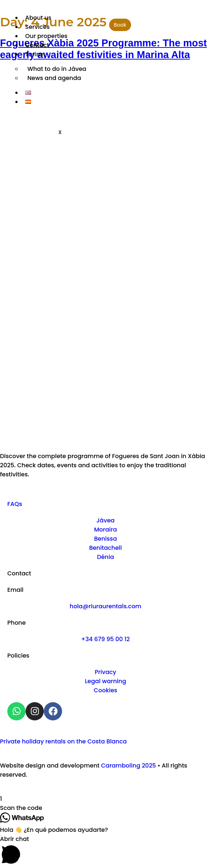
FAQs (15, 504)
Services (37, 27)
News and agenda (54, 78)
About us (38, 18)
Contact (37, 45)
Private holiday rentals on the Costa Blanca (63, 741)
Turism (35, 54)
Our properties (46, 36)
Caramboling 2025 (128, 766)
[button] (105, 851)
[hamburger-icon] (83, 16)
